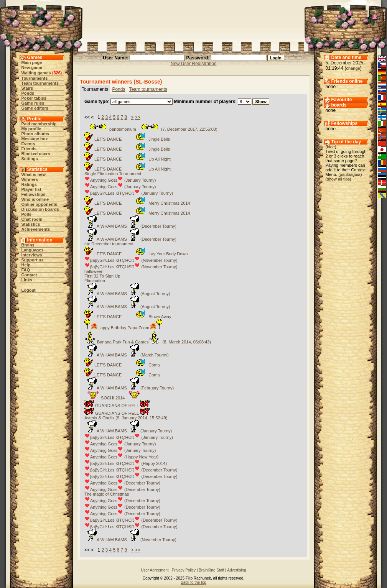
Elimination (95, 281)
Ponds (28, 93)
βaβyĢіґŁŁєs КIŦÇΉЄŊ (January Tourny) (129, 193)
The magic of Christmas (107, 494)
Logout (29, 290)
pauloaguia (350, 174)
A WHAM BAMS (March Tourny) (127, 355)
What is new (34, 174)
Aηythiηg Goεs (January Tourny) (120, 180)
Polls (26, 214)
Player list (31, 189)
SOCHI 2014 (113, 398)
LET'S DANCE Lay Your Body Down (136, 254)
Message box (35, 139)
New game (32, 67)
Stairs (27, 88)
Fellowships (34, 194)
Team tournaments (40, 83)
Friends (29, 149)
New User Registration (193, 64)
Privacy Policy (184, 570)
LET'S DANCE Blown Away (128, 317)
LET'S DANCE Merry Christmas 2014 (137, 203)
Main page (32, 62)
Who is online (35, 199)
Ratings (29, 184)
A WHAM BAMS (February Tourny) (129, 388)
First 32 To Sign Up (102, 276)
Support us (33, 260)
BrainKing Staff (212, 570)
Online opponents (40, 204)
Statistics (31, 224)
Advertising (236, 570)
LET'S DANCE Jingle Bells (127, 139)
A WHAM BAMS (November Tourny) (130, 540)
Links (27, 280)
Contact (29, 275)
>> (138, 117)
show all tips (338, 179)
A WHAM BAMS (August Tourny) (127, 294)
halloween (94, 271)
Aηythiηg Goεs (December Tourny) (122, 483)
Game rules (33, 103)
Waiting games (36, 73)
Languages (33, 250)
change (353, 68)
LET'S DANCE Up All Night (128, 159)
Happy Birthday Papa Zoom (123, 328)
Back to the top (193, 582)
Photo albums (35, 134)
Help (26, 265)
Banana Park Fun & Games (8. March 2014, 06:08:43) (148, 342)
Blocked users (36, 154)
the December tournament (109, 244)
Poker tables (34, 98)
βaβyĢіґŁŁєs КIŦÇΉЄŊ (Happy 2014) (126, 463)
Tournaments (35, 78)
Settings (30, 159)
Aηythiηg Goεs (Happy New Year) (121, 457)
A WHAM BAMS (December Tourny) (130, 226)
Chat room (32, 219)
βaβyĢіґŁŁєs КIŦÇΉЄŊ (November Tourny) (131, 260)
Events (28, 144)
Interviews (32, 255)
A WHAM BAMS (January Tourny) (128, 431)
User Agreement (155, 570)
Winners (30, 179)
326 (57, 73)
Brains (28, 245)
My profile (31, 129)
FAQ (26, 270)
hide (331, 147)
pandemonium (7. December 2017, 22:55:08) (151, 129)
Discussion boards (40, 209)
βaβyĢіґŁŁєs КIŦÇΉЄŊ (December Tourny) (131, 470)
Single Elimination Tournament (113, 174)
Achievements (36, 229)
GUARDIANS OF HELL (117, 406)
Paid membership (39, 124)
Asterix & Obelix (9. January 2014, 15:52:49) (126, 418)
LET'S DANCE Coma (122, 365)
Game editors (35, 108)
